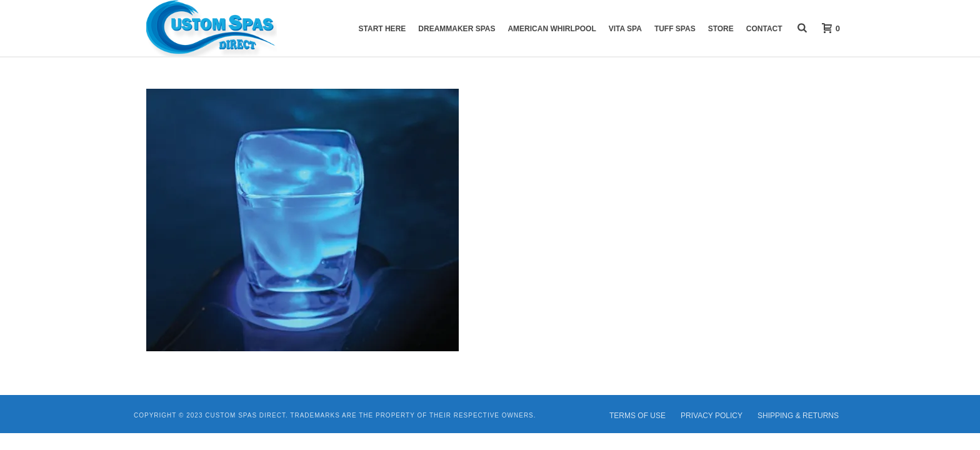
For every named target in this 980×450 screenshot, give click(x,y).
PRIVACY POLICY (712, 416)
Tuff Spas (675, 29)
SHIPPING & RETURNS (798, 416)
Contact (764, 29)
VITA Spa (625, 29)
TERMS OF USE (637, 416)
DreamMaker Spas (457, 29)
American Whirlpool (552, 29)
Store (721, 29)
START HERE (382, 29)
